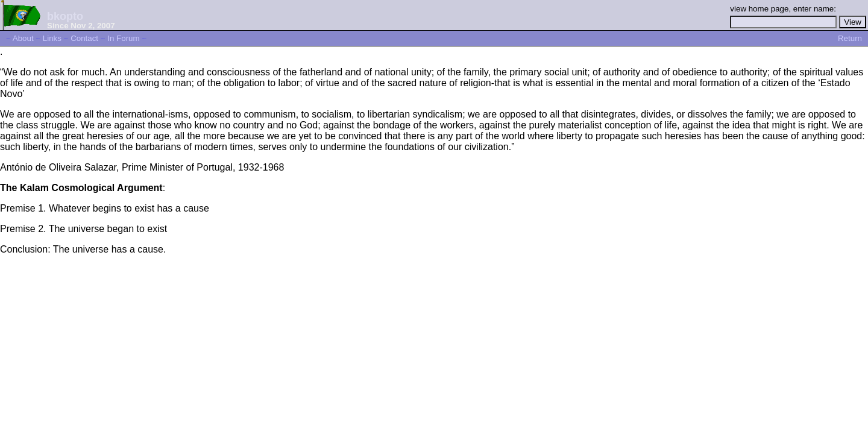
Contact (84, 38)
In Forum (123, 38)
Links (52, 38)
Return (850, 38)
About (23, 38)
